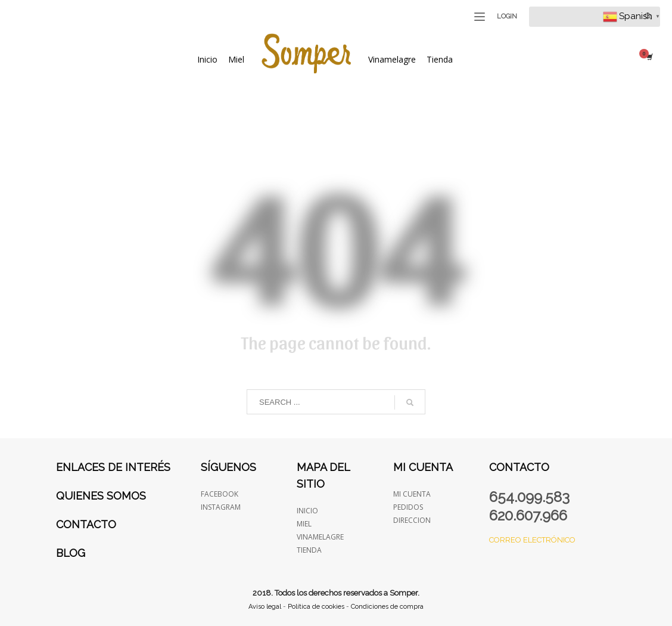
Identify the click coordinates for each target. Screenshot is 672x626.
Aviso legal (265, 607)
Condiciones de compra (387, 607)
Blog (71, 553)
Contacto (86, 524)
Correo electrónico (532, 540)
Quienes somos (101, 496)
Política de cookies (316, 607)
